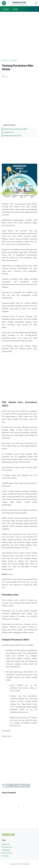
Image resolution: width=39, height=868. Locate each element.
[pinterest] (24, 786)
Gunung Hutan (19, 2)
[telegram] (20, 786)
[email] (28, 786)
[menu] (4, 3)
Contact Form (7, 847)
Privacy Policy (7, 853)
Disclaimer (6, 850)
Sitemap (6, 856)
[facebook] (7, 786)
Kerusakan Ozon (8, 132)
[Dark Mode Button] (36, 3)
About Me (6, 844)
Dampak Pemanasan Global (12, 135)
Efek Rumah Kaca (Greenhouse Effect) (15, 129)
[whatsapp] (16, 786)
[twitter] (11, 786)
